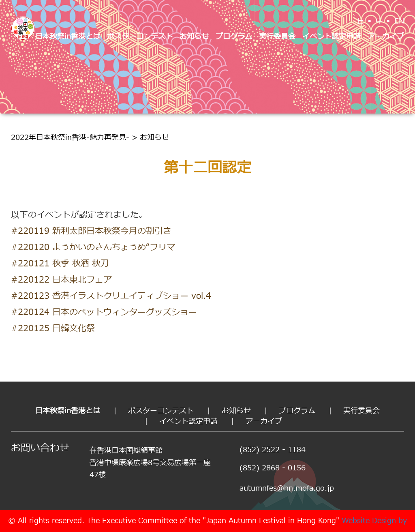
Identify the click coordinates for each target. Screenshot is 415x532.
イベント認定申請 (332, 37)
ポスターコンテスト (140, 37)
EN (399, 21)
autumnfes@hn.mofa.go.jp (287, 488)
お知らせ (194, 37)
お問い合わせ (40, 448)
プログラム (234, 37)
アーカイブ (386, 37)
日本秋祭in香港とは (68, 37)
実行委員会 (277, 37)
